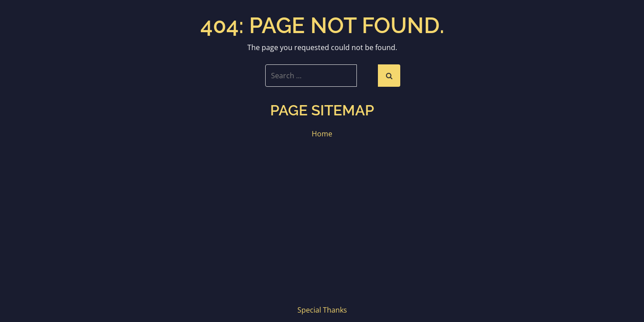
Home (322, 134)
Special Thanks (322, 310)
